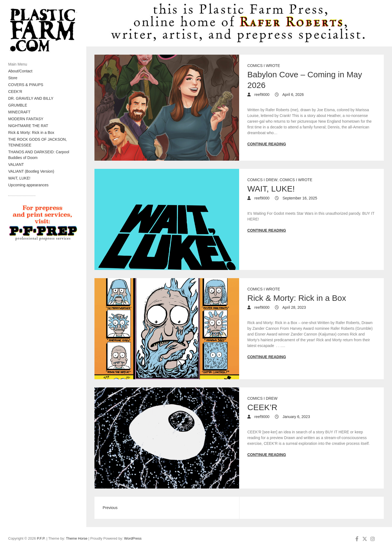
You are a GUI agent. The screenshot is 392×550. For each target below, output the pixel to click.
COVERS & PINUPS (26, 85)
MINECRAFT (19, 112)
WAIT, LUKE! (19, 178)
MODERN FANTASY (26, 119)
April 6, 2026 (293, 95)
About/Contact (20, 71)
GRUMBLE (18, 105)
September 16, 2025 (299, 198)
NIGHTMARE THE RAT (28, 126)
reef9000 (261, 95)
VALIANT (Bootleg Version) (31, 171)
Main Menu (18, 64)
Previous (110, 508)
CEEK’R (15, 92)
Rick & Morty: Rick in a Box (31, 133)
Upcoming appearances (28, 185)
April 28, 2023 (294, 307)
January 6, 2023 (296, 417)
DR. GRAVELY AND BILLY (31, 98)
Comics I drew (262, 180)
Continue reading (267, 144)
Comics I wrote (264, 66)
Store (13, 78)
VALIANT (16, 164)
